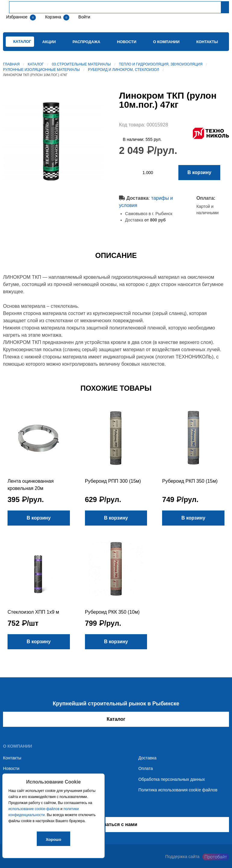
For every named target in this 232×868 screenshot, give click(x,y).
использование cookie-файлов (34, 809)
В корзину (199, 172)
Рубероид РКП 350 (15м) (190, 481)
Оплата (146, 768)
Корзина (54, 17)
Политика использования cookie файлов (178, 790)
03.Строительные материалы (81, 64)
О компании (166, 42)
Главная (11, 64)
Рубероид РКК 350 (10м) (112, 612)
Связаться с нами (116, 824)
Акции (49, 42)
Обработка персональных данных (172, 779)
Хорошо (53, 839)
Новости (127, 42)
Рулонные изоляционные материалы (41, 70)
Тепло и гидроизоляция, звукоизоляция (161, 64)
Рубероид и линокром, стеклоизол (124, 70)
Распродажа (86, 42)
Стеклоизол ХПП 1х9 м (33, 612)
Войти (84, 17)
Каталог (36, 64)
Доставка (147, 758)
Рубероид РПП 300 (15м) (113, 481)
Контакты (207, 42)
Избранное (17, 17)
